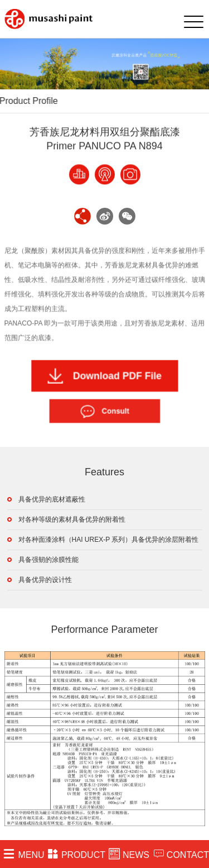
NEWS (129, 854)
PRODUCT (76, 854)
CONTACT (181, 854)
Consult (104, 411)
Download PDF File (105, 376)
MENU (23, 854)
